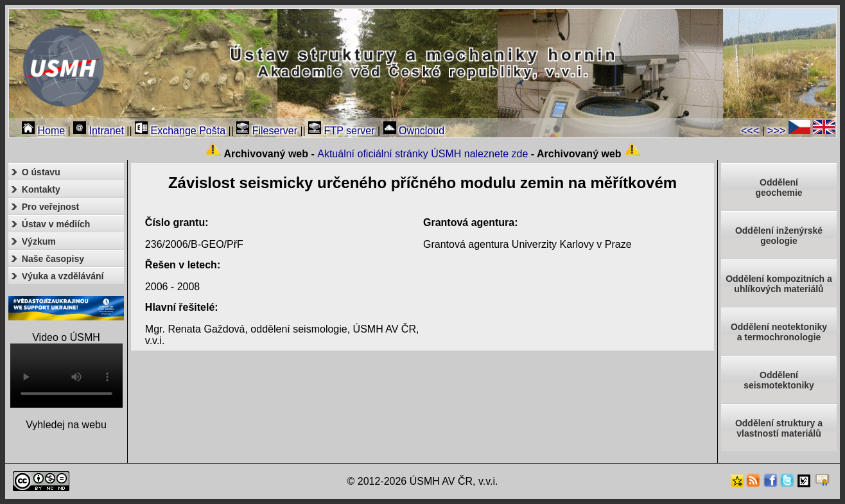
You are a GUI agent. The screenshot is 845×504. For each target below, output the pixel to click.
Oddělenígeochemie (779, 187)
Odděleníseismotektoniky (779, 380)
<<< (750, 131)
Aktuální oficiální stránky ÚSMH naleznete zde (422, 154)
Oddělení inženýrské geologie (779, 236)
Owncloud (414, 131)
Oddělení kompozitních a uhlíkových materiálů (779, 284)
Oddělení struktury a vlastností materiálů (779, 428)
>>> (776, 131)
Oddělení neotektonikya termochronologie (779, 332)
